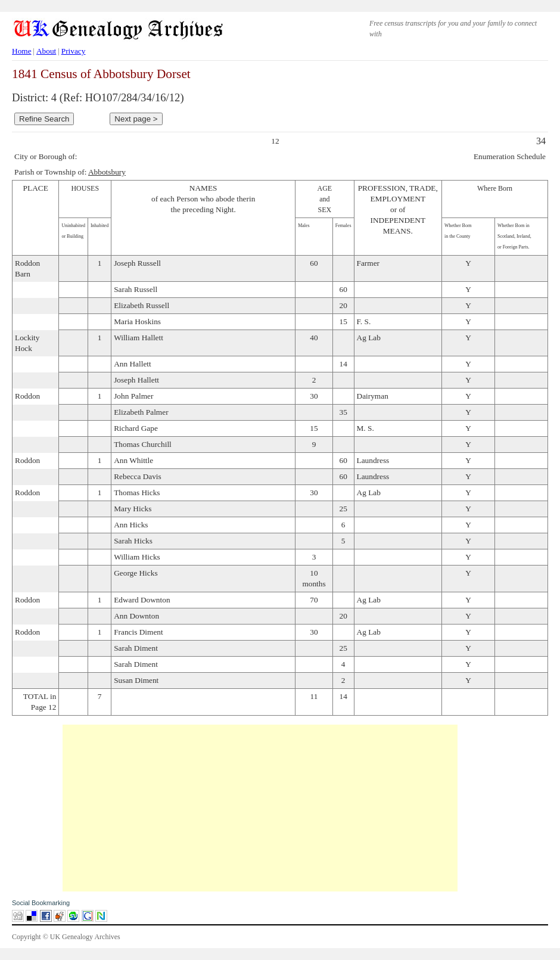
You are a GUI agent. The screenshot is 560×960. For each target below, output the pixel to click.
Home (22, 51)
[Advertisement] (260, 808)
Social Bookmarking (41, 903)
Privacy (74, 51)
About (46, 51)
